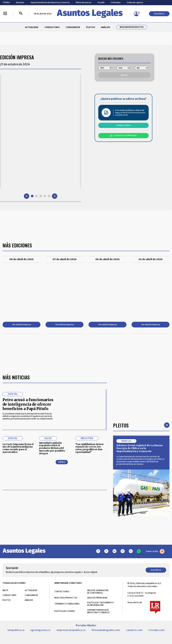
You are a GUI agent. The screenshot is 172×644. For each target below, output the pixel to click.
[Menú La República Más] (5, 14)
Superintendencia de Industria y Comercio (50, 2)
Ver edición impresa (22, 325)
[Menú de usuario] (136, 14)
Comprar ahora (124, 125)
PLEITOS (91, 27)
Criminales (116, 2)
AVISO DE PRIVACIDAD (97, 598)
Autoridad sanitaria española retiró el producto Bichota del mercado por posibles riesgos (52, 448)
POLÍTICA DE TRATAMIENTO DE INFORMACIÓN (100, 604)
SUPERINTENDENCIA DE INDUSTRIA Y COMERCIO (98, 611)
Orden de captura (135, 2)
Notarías (20, 2)
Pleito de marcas (84, 2)
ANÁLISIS (105, 27)
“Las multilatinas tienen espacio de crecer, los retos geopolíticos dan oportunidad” (89, 448)
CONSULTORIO (52, 27)
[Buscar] (21, 14)
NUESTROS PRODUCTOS (66, 598)
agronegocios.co (40, 630)
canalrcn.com (134, 630)
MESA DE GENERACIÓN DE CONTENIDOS (98, 592)
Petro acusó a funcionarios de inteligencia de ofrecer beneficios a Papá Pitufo (28, 404)
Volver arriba (155, 551)
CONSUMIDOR (73, 27)
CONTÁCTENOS (62, 591)
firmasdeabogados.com (106, 630)
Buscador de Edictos (132, 27)
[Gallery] (41, 131)
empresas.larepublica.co (71, 630)
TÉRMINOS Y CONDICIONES (67, 604)
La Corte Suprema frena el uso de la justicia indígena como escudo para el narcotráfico (18, 448)
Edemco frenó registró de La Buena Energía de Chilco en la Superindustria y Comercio (139, 448)
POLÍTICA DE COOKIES (65, 611)
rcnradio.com (156, 630)
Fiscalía (101, 2)
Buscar (124, 75)
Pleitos (121, 425)
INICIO (5, 590)
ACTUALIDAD (32, 27)
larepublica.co (16, 630)
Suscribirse (159, 14)
